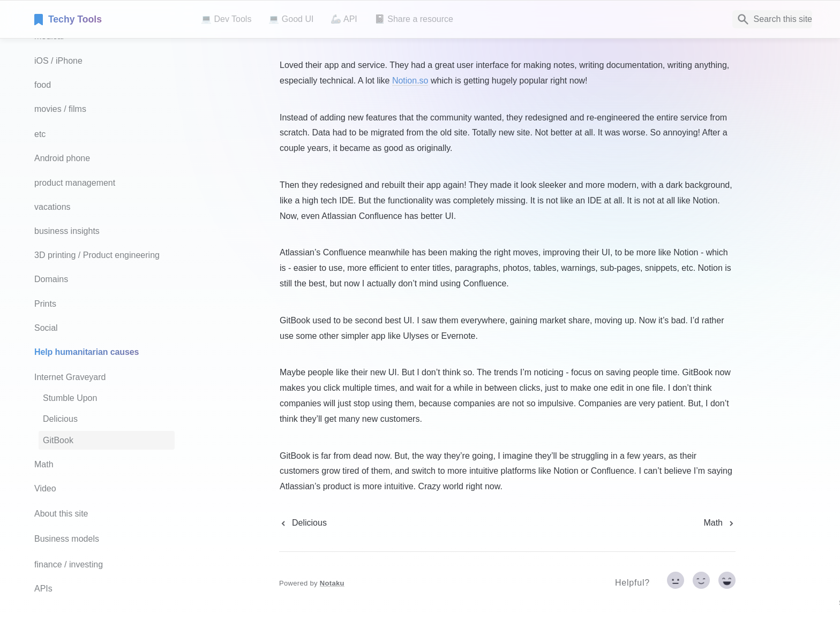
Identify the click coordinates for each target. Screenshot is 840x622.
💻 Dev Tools (226, 19)
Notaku (332, 583)
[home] (109, 19)
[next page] (719, 523)
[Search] (772, 19)
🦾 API (344, 19)
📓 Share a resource (414, 19)
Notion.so (410, 81)
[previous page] (303, 523)
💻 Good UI (291, 19)
